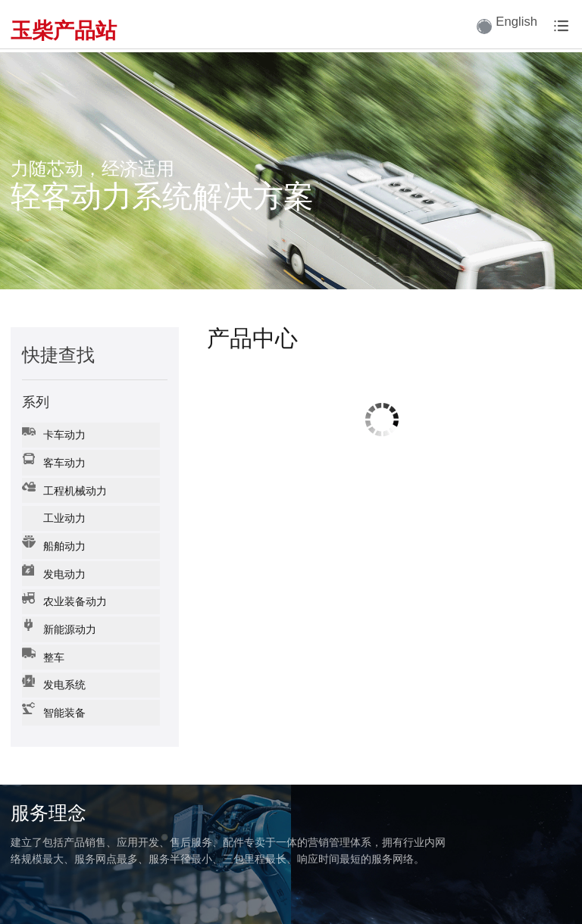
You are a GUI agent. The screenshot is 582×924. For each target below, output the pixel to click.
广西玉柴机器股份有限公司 (70, 899)
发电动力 (53, 560)
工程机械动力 (63, 483)
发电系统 (53, 663)
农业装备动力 (63, 586)
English (500, 27)
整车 (42, 637)
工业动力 (53, 509)
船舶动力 (53, 534)
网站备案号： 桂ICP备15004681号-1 (219, 899)
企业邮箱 (552, 899)
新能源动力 (58, 612)
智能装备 (53, 689)
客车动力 (53, 457)
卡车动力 (53, 431)
